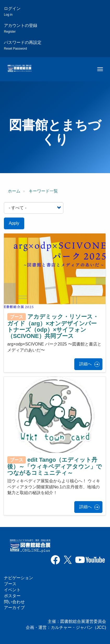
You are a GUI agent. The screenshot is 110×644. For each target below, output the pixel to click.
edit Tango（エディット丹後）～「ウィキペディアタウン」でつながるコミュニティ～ (55, 466)
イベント (12, 590)
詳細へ (85, 364)
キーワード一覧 (43, 191)
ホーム (14, 191)
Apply (14, 223)
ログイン (12, 11)
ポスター (12, 596)
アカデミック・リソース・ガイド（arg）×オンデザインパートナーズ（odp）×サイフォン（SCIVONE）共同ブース (53, 326)
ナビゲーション (19, 578)
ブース (10, 584)
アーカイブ (14, 608)
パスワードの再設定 (23, 45)
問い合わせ (14, 602)
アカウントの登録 (21, 28)
